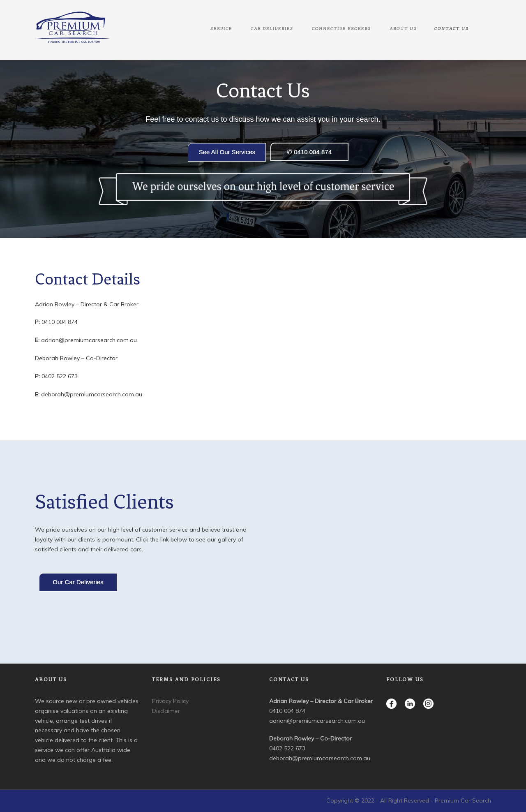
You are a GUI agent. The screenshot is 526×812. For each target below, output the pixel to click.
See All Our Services (227, 152)
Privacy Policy (170, 701)
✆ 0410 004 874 (309, 152)
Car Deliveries (272, 29)
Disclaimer (166, 711)
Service (221, 29)
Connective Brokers (341, 29)
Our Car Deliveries (78, 582)
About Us (403, 29)
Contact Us (452, 29)
